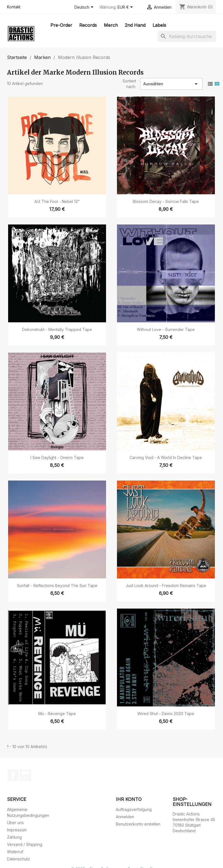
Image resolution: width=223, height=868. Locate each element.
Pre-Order (61, 25)
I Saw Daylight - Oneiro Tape (57, 457)
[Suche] (187, 36)
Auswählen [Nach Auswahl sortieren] (171, 84)
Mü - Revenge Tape (57, 714)
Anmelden (125, 817)
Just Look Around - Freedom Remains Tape (166, 586)
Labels (159, 25)
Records (88, 25)
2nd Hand (135, 25)
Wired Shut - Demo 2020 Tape (166, 714)
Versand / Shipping (25, 844)
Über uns (15, 823)
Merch (111, 25)
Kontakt (14, 7)
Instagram (25, 775)
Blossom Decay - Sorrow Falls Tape (166, 201)
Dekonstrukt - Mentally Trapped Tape (57, 329)
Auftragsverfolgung (134, 809)
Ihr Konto (129, 799)
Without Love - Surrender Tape (166, 329)
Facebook (13, 775)
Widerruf (15, 852)
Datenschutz (18, 859)
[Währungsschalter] (126, 8)
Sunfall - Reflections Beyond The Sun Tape (57, 586)
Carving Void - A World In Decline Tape (166, 457)
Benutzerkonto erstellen (138, 824)
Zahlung (14, 837)
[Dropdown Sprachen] (85, 8)
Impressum (17, 830)
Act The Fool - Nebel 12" (57, 201)
